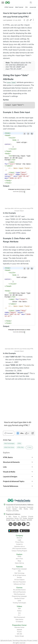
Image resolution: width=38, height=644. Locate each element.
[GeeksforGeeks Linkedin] (10, 524)
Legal (19, 540)
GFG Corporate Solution (19, 549)
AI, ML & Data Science (19, 575)
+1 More (29, 448)
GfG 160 (19, 634)
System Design (19, 636)
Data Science (19, 619)
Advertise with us (19, 546)
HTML (19, 444)
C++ (19, 615)
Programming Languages (19, 569)
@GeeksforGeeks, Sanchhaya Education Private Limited (19, 641)
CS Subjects (19, 622)
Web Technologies (9, 444)
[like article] (27, 433)
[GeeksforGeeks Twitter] (19, 524)
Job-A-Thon (19, 559)
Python (19, 611)
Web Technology (19, 573)
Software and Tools (19, 584)
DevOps (19, 577)
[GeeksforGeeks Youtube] (28, 524)
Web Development (19, 594)
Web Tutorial (19, 7)
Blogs (19, 561)
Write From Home (9, 447)
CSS (26, 7)
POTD (19, 557)
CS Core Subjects (19, 580)
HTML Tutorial (9, 7)
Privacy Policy (19, 542)
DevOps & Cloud (19, 598)
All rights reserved (19, 643)
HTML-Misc (20, 447)
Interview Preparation (19, 582)
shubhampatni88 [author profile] (22, 433)
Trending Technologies (19, 603)
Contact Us (19, 544)
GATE (19, 601)
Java (19, 613)
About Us (19, 538)
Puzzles (19, 632)
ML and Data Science (19, 590)
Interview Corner (19, 627)
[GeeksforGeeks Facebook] (23, 524)
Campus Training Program (19, 551)
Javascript (33, 7)
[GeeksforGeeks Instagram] (15, 524)
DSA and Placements (19, 592)
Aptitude (19, 630)
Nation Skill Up (19, 563)
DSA (19, 571)
